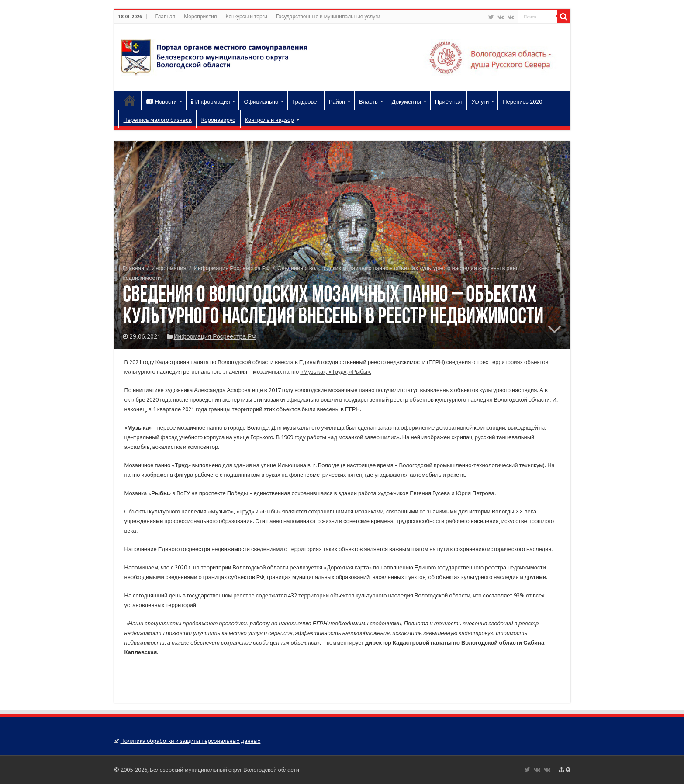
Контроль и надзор (269, 120)
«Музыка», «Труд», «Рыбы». (336, 372)
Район (337, 102)
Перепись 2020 (522, 102)
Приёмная (448, 102)
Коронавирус (218, 120)
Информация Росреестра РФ (232, 268)
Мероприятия (200, 17)
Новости (162, 102)
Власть (368, 102)
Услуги (480, 102)
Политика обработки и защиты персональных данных (191, 741)
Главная (166, 17)
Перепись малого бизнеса (158, 120)
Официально (261, 102)
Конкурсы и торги (246, 17)
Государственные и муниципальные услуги (328, 17)
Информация (211, 102)
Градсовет (306, 102)
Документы (406, 102)
